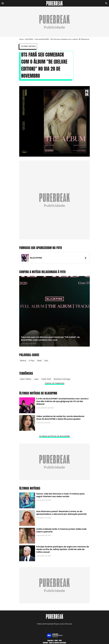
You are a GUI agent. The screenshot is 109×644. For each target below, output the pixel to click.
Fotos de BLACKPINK (42, 39)
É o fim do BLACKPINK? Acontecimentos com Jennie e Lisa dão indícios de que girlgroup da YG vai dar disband (62, 401)
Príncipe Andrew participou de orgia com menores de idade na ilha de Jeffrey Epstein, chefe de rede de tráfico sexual (63, 549)
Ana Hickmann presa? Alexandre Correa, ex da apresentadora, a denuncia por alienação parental (61, 513)
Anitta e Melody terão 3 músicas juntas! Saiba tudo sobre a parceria (61, 530)
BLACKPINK (29, 39)
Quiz (46, 361)
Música (23, 361)
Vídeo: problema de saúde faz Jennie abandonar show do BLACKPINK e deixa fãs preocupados (60, 418)
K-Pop (32, 361)
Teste (39, 361)
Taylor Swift (46, 379)
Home (21, 39)
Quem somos (60, 624)
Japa (36, 379)
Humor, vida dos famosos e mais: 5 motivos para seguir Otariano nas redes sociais (60, 495)
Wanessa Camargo (62, 379)
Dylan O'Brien (26, 379)
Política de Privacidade (45, 624)
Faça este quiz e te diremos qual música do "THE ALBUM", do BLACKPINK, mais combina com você (50, 338)
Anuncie (69, 624)
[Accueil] (55, 3)
